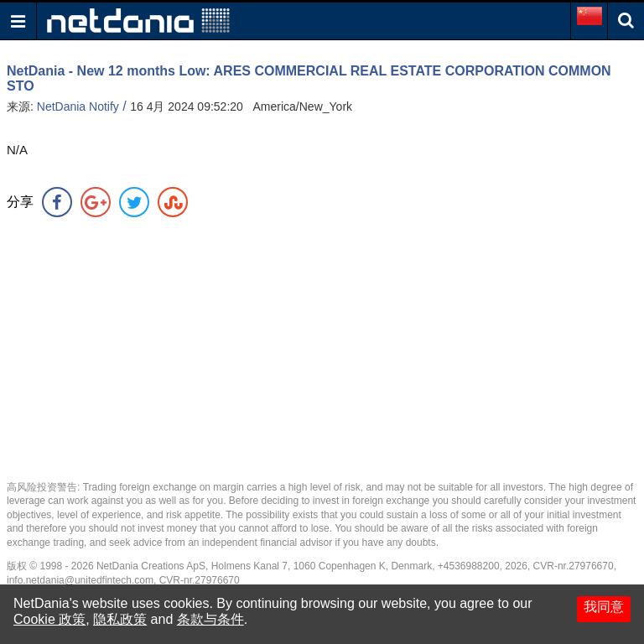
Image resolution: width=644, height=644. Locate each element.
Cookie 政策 (49, 619)
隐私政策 (120, 619)
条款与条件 (210, 619)
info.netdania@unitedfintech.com (80, 580)
